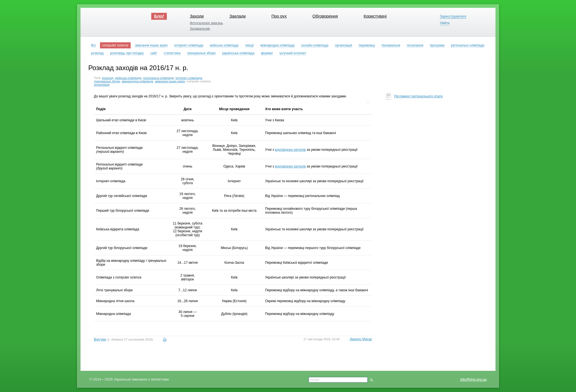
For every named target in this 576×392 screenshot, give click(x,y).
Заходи (197, 16)
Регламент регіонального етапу (418, 96)
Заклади (238, 16)
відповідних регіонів (290, 150)
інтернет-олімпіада (189, 78)
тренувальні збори (107, 81)
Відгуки (100, 339)
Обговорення (325, 16)
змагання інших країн (170, 81)
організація (102, 85)
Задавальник (200, 29)
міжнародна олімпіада (137, 81)
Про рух (279, 16)
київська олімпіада (128, 78)
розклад (108, 78)
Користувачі (375, 16)
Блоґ (159, 16)
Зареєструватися (453, 17)
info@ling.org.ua (473, 379)
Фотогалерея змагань (206, 23)
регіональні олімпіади (158, 78)
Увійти (445, 23)
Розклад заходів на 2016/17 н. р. (138, 68)
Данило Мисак (361, 339)
